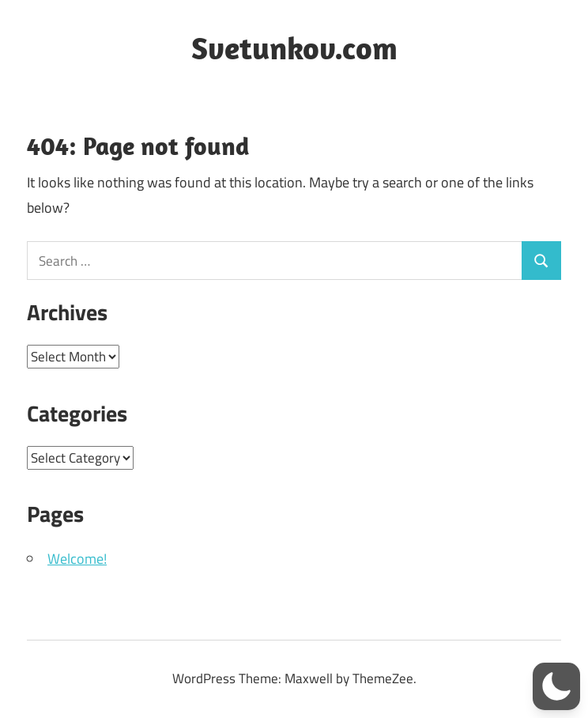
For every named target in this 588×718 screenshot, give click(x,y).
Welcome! (77, 559)
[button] (556, 686)
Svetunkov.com (294, 47)
